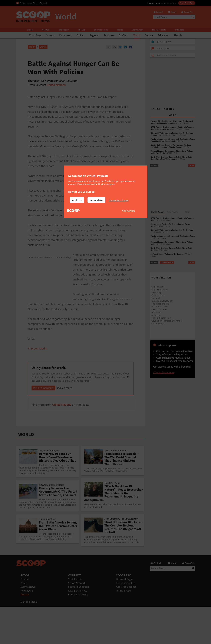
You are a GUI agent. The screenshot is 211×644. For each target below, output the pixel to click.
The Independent (160, 304)
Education (164, 35)
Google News (158, 295)
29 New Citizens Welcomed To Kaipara (167, 254)
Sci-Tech (124, 35)
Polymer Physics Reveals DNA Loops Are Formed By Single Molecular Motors (172, 122)
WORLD (26, 472)
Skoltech (187, 123)
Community (137, 30)
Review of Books (159, 30)
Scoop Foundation (79, 624)
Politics (81, 35)
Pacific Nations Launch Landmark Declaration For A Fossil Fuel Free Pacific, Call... (173, 140)
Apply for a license (126, 624)
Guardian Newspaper (162, 301)
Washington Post (160, 307)
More (192, 165)
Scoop (30, 30)
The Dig (82, 30)
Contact (25, 616)
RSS (154, 165)
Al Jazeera (156, 315)
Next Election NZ (78, 628)
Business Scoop (101, 30)
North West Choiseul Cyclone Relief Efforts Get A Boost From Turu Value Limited (171, 158)
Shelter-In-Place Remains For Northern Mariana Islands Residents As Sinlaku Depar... (171, 146)
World (137, 35)
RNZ (176, 153)
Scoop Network (77, 620)
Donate (25, 632)
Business (109, 35)
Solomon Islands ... (185, 129)
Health (178, 35)
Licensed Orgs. (124, 616)
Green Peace (158, 324)
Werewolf (46, 30)
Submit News (28, 624)
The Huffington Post (161, 318)
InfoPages (180, 30)
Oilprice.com (158, 287)
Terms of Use (123, 628)
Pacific (120, 30)
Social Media (75, 616)
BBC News (156, 312)
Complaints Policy (78, 632)
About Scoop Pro (126, 620)
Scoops (50, 35)
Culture (149, 35)
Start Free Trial (187, 3)
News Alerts (167, 263)
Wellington (64, 30)
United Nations (56, 85)
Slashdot (156, 298)
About (24, 620)
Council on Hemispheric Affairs (167, 321)
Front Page (35, 35)
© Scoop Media (29, 639)
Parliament (65, 35)
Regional (94, 35)
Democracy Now (159, 289)
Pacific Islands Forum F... (178, 135)
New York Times (159, 309)
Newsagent (27, 628)
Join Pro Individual (43, 425)
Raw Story (156, 292)
